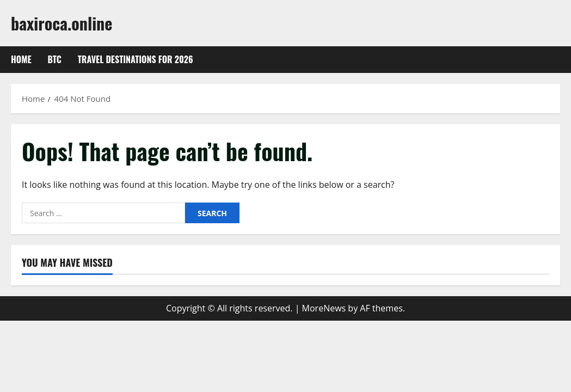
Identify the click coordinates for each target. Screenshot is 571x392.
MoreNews (324, 308)
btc (55, 59)
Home (21, 59)
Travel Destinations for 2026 (136, 59)
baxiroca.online (62, 23)
